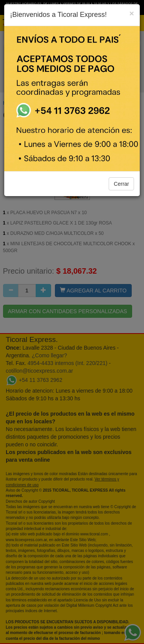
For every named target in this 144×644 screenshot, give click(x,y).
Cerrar (121, 184)
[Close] (132, 13)
